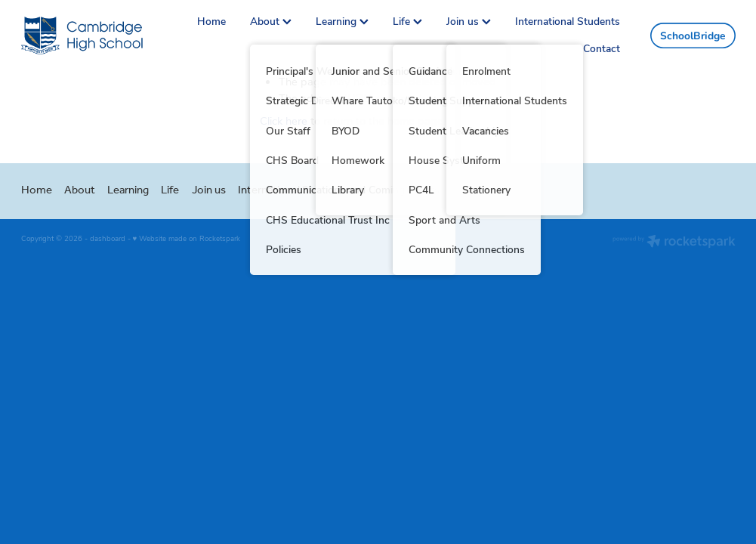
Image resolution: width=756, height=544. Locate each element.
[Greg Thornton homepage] (93, 36)
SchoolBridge (693, 35)
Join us (469, 21)
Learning (342, 21)
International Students (568, 21)
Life (407, 21)
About (271, 21)
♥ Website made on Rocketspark (187, 238)
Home (211, 21)
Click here (284, 120)
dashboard (108, 238)
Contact (602, 48)
